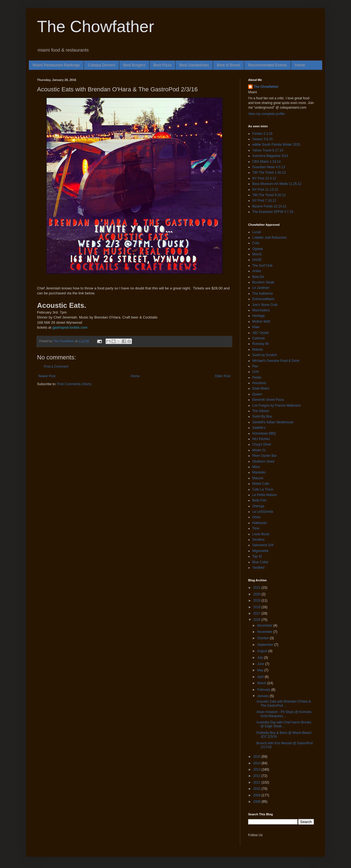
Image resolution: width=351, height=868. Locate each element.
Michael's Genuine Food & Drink (276, 361)
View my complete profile (266, 114)
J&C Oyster (261, 333)
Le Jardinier (261, 288)
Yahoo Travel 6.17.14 (268, 150)
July (261, 658)
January (264, 696)
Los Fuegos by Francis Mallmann (277, 405)
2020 (257, 594)
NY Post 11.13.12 (265, 190)
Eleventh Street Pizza (268, 400)
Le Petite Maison (264, 495)
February (264, 690)
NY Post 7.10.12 (264, 201)
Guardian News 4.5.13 (269, 167)
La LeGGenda (263, 512)
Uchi (256, 372)
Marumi (258, 478)
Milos (256, 467)
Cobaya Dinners (101, 65)
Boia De (258, 277)
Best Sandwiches (194, 65)
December (265, 625)
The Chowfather (96, 26)
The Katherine (263, 294)
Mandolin (259, 472)
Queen (257, 394)
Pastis (257, 377)
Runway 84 (261, 344)
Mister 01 (259, 450)
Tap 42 (257, 556)
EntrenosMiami (263, 299)
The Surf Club (262, 266)
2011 (257, 782)
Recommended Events (268, 65)
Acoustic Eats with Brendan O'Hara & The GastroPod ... (284, 703)
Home (300, 65)
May (261, 670)
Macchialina (261, 310)
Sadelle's (259, 428)
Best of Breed (229, 65)
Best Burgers (134, 65)
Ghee (256, 517)
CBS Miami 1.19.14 (266, 162)
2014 (257, 763)
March (262, 683)
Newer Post (47, 376)
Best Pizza (162, 65)
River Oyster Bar (264, 456)
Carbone (259, 338)
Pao (255, 366)
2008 (257, 802)
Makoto (258, 350)
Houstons (259, 383)
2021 (257, 588)
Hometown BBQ (264, 433)
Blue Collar (260, 562)
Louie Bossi (261, 534)
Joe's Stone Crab (265, 305)
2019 (257, 601)
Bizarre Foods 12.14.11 (269, 206)
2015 (257, 757)
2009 (257, 795)
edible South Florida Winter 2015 (276, 145)
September (266, 645)
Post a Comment (56, 367)
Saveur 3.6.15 (263, 139)
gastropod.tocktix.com (70, 327)
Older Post (223, 376)
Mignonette (260, 551)
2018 (257, 607)
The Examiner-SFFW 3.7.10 (273, 212)
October (264, 638)
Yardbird (258, 568)
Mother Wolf (261, 322)
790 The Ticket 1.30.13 (269, 173)
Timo (256, 528)
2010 (257, 789)
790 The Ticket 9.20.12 (269, 195)
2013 (257, 770)
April (261, 677)
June (261, 664)
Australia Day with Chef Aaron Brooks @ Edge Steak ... (284, 724)
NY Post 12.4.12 (264, 178)
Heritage (258, 316)
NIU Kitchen (261, 439)
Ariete (257, 271)
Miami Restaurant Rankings (56, 65)
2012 (257, 776)
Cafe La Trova (263, 489)
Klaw (256, 327)
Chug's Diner (262, 444)
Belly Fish (259, 500)
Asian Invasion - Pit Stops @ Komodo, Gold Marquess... (284, 714)
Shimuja (258, 506)
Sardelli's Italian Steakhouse (273, 422)
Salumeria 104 (263, 545)
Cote (256, 243)
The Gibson (261, 411)
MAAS (257, 254)
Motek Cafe (261, 484)
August (263, 651)
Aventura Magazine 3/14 (270, 156)
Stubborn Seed (263, 461)
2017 (257, 613)
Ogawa (257, 249)
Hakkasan (260, 523)
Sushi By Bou (262, 416)
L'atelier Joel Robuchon (269, 238)
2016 (257, 620)
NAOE (257, 260)
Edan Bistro (261, 388)
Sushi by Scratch (265, 355)
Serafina (258, 540)
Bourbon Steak (263, 282)
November (265, 632)
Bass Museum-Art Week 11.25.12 (277, 184)
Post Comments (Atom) (74, 384)
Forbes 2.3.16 (262, 134)
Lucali (257, 232)
